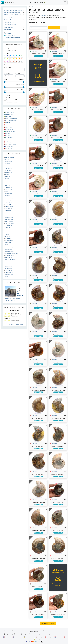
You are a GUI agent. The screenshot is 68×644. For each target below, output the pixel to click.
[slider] (5, 82)
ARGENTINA (9, 114)
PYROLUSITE (9, 247)
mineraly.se (38, 639)
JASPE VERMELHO (10, 219)
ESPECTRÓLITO (9, 198)
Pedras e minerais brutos (13, 10)
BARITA (8, 177)
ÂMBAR (8, 277)
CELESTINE (9, 183)
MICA (7, 234)
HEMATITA (8, 211)
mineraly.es (49, 637)
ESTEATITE (8, 200)
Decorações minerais (12, 12)
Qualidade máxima (10, 36)
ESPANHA (8, 123)
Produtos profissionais (12, 38)
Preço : (6, 80)
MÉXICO (8, 133)
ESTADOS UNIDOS (10, 144)
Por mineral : (7, 73)
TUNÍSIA (8, 142)
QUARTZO (9, 249)
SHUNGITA (8, 266)
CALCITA (8, 179)
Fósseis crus (10, 22)
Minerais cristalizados (13, 15)
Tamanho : (6, 90)
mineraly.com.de (29, 637)
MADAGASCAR (10, 131)
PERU (8, 135)
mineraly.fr (7, 637)
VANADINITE (9, 275)
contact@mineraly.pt (46, 634)
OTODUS (8, 243)
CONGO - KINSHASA (11, 118)
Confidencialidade (20, 630)
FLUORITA (8, 204)
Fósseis (8, 19)
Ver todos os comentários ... (17, 324)
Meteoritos (9, 29)
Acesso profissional (51, 630)
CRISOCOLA (9, 189)
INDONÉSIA (9, 125)
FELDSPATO (8, 202)
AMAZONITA (9, 162)
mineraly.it (39, 637)
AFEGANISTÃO (10, 112)
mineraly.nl (58, 637)
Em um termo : (8, 67)
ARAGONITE (9, 172)
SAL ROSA (8, 262)
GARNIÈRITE (9, 206)
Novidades (8, 34)
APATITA (8, 170)
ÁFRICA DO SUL (10, 146)
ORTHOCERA (9, 241)
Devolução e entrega (40, 630)
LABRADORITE (10, 223)
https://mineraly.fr (59, 634)
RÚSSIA (8, 140)
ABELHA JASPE (9, 157)
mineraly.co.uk (17, 637)
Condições (4, 630)
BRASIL (8, 116)
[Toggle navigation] (65, 2)
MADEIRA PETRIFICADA (11, 230)
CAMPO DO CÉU (10, 181)
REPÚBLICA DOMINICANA (12, 121)
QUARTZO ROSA (10, 255)
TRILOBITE (8, 270)
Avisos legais (11, 630)
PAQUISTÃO (9, 138)
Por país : (18, 73)
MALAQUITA (9, 232)
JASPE (7, 215)
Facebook (17, 634)
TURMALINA (9, 272)
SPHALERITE (9, 268)
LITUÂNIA (8, 127)
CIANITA (8, 185)
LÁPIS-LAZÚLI (9, 228)
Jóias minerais (10, 27)
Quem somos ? (29, 630)
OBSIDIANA (8, 238)
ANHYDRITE (9, 168)
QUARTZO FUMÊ (10, 251)
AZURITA (8, 174)
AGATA (8, 160)
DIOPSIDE (8, 192)
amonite (34, 51)
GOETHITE (8, 209)
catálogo (33, 7)
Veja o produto (38, 56)
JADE (7, 213)
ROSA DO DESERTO (10, 260)
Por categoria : (7, 48)
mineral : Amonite (54, 28)
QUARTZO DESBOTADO (11, 253)
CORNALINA (9, 187)
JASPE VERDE (9, 217)
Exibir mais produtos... (48, 623)
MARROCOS (9, 129)
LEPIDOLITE (9, 226)
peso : (5, 85)
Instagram (25, 634)
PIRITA (7, 245)
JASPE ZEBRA (9, 221)
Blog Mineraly (9, 634)
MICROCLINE (9, 236)
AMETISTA (8, 164)
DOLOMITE (8, 194)
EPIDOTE (8, 196)
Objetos (8, 17)
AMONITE (8, 166)
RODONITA (8, 258)
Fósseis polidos (10, 24)
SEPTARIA (8, 264)
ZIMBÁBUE (9, 148)
